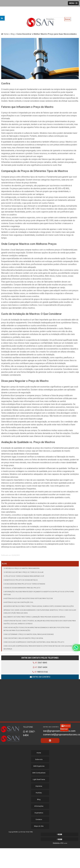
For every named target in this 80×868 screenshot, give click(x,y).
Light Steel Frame (39, 779)
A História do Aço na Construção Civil (18, 602)
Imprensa (39, 786)
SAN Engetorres (39, 766)
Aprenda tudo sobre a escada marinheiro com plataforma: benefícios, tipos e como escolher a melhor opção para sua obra (40, 612)
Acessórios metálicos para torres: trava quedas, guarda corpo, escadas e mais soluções (39, 606)
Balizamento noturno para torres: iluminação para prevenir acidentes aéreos (34, 617)
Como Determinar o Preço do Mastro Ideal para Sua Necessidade (29, 634)
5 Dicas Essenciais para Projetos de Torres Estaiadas (24, 584)
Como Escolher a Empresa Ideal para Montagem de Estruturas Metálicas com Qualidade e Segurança (38, 647)
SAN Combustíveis (39, 773)
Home (39, 753)
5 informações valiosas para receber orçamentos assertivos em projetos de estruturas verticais (39, 593)
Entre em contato (40, 677)
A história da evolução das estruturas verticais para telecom (28, 598)
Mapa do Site (39, 826)
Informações (39, 806)
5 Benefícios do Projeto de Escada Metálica (21, 580)
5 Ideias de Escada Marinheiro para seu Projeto (22, 588)
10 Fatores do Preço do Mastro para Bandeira (21, 568)
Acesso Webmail (65, 727)
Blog (4, 564)
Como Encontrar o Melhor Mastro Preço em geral (23, 638)
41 (40, 663)
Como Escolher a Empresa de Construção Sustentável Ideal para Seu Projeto (34, 642)
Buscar (68, 19)
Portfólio (39, 793)
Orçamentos (39, 813)
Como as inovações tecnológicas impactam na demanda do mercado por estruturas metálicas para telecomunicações (36, 629)
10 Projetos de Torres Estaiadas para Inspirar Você (24, 576)
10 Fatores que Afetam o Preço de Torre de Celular (23, 572)
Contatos (39, 819)
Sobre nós (39, 759)
